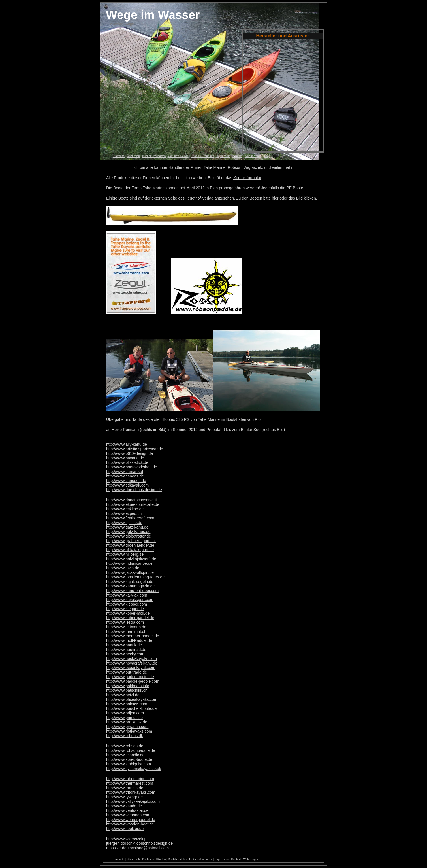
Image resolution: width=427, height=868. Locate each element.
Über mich (133, 156)
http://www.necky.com (125, 654)
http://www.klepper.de (125, 609)
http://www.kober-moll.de (128, 613)
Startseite (119, 156)
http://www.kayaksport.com (130, 600)
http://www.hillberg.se (125, 554)
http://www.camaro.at (125, 472)
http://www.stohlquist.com (129, 764)
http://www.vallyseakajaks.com (133, 801)
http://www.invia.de (123, 568)
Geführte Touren (178, 156)
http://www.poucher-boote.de (131, 708)
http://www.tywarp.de (124, 797)
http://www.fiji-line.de (124, 523)
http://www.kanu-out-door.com (132, 591)
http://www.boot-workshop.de (132, 467)
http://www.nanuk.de (124, 645)
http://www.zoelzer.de (125, 829)
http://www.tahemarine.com (130, 779)
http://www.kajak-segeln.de (130, 582)
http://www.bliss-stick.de (127, 462)
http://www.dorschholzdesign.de (134, 490)
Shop (267, 156)
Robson (234, 167)
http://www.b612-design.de (130, 453)
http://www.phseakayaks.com (132, 699)
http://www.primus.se (124, 718)
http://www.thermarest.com (130, 783)
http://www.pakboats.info (128, 686)
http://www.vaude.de (124, 806)
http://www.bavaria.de (125, 458)
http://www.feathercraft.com (130, 518)
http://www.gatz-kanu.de (127, 527)
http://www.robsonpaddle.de (131, 750)
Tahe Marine (214, 167)
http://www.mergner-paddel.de (133, 636)
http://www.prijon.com (125, 713)
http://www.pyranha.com (127, 727)
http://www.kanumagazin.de (130, 586)
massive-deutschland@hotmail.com (137, 848)
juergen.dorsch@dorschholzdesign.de (139, 843)
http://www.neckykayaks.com (132, 659)
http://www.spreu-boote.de (129, 759)
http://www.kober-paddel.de (130, 618)
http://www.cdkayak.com (127, 485)
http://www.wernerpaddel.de (131, 820)
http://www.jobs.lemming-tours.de (135, 577)
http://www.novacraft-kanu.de (132, 663)
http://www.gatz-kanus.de (128, 532)
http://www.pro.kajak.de (127, 722)
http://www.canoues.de (126, 481)
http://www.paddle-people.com (133, 681)
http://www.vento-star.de (127, 810)
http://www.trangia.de (125, 788)
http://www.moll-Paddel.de (129, 640)
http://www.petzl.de (123, 695)
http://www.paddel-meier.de (130, 677)
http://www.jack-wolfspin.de (130, 572)
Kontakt (238, 156)
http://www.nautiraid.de (126, 650)
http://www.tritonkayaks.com (131, 792)
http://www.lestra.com (125, 622)
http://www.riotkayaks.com (129, 731)
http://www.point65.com (127, 704)
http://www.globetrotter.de (129, 536)
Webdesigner (253, 156)
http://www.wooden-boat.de (130, 824)
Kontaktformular (247, 178)
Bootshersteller (177, 859)
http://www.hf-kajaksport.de (130, 550)
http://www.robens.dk (125, 736)
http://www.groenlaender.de (130, 545)
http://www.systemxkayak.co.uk (134, 769)
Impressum (223, 156)
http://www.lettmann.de (126, 627)
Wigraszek (253, 167)
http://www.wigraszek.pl (127, 839)
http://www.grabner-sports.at (131, 541)
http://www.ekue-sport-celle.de (133, 504)
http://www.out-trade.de (127, 672)
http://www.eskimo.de (125, 509)
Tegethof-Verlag (200, 198)
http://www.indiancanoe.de (129, 563)
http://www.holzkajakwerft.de (131, 559)
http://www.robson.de (125, 746)
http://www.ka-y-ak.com (127, 595)
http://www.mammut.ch (126, 631)
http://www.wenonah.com (128, 815)
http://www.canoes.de (125, 476)
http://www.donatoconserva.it (132, 500)
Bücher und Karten (154, 156)
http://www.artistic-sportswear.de (135, 449)
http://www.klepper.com (127, 604)
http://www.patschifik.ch (127, 690)
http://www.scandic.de (125, 755)
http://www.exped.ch (124, 513)
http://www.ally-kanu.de (127, 444)
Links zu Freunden (202, 156)
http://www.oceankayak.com (131, 668)
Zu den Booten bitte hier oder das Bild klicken (276, 198)
